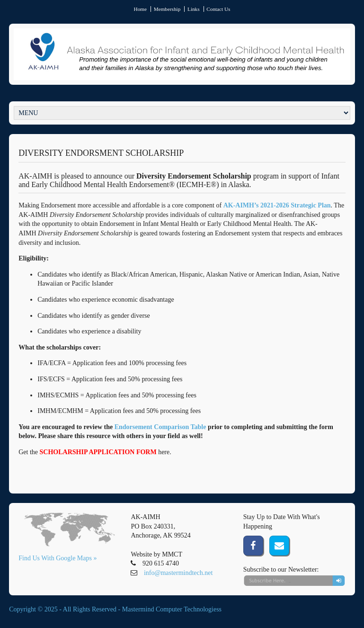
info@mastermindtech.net (178, 573)
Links (193, 9)
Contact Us (218, 9)
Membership (167, 9)
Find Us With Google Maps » (58, 558)
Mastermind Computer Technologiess (172, 609)
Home (140, 9)
